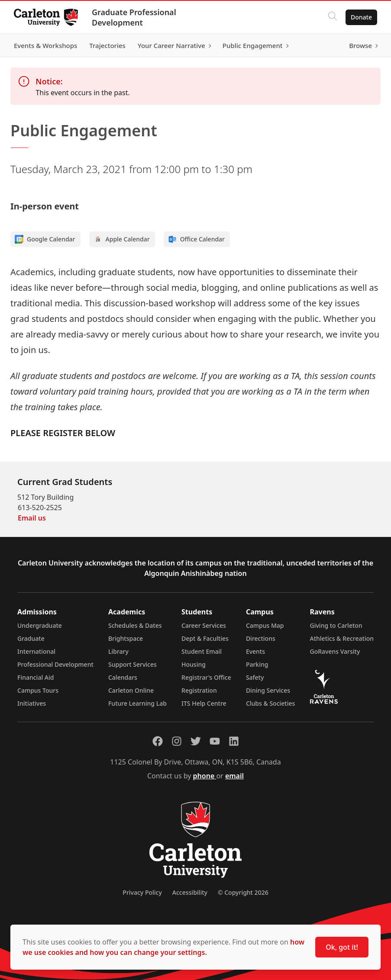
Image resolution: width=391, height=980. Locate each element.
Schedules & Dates (135, 625)
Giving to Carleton (336, 625)
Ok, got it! (342, 947)
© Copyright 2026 (243, 892)
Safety (255, 677)
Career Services (204, 625)
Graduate (31, 638)
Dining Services (268, 690)
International (36, 651)
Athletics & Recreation (342, 638)
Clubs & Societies (270, 703)
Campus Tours (38, 690)
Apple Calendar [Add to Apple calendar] (122, 239)
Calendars (123, 677)
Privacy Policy (142, 892)
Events (255, 651)
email (234, 776)
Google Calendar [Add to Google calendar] (45, 239)
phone (205, 776)
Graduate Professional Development (134, 17)
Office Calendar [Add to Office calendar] (196, 239)
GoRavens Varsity (335, 651)
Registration (199, 690)
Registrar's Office (206, 677)
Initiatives (32, 703)
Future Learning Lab (137, 703)
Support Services (132, 664)
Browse (360, 45)
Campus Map (265, 625)
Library (118, 651)
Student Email (202, 651)
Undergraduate (40, 625)
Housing (194, 664)
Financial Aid (36, 677)
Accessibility (190, 892)
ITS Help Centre (204, 703)
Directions (261, 638)
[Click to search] (333, 17)
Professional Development (55, 664)
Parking (257, 664)
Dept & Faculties (205, 638)
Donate (361, 17)
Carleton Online (131, 690)
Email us (32, 518)
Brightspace (126, 638)
